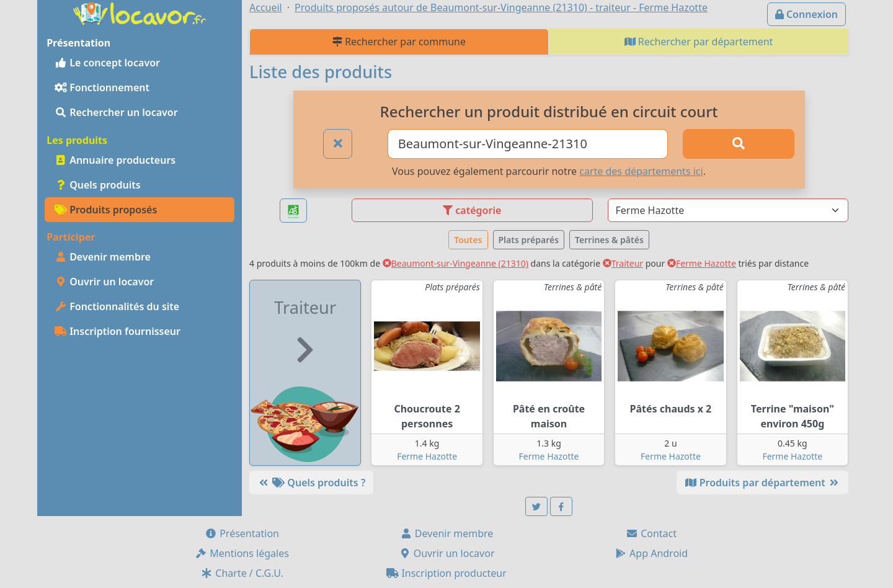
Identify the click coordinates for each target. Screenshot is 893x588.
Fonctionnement (102, 87)
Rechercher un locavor (116, 112)
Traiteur (623, 263)
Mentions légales (242, 553)
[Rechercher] (739, 144)
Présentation (242, 533)
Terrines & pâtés (609, 240)
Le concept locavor (107, 63)
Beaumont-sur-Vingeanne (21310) (455, 263)
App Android (651, 553)
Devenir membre (103, 257)
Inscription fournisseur (118, 331)
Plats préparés (529, 240)
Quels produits (98, 185)
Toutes (468, 240)
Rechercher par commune (399, 42)
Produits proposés (106, 210)
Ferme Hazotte (702, 263)
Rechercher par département (699, 42)
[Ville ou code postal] (528, 144)
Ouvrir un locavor (104, 282)
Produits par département (762, 483)
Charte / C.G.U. (242, 573)
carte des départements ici (641, 171)
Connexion (806, 14)
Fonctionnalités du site (117, 306)
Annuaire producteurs (115, 160)
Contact (651, 533)
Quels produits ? (311, 483)
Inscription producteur (446, 573)
